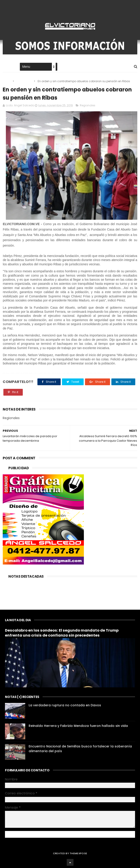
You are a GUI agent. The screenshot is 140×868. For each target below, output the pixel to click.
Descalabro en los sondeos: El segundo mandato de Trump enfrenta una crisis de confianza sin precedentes (62, 633)
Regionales (24, 81)
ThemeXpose (78, 853)
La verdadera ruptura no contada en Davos (65, 705)
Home (7, 67)
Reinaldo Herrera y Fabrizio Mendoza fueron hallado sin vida (78, 726)
